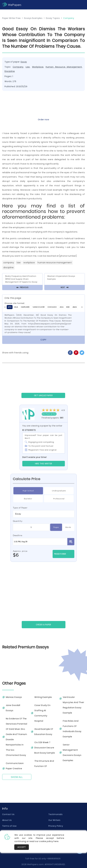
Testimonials (55, 814)
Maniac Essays (14, 697)
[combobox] (44, 514)
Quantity (18, 521)
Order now (43, 120)
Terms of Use (9, 826)
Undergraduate (59, 491)
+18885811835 (53, 859)
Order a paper (43, 625)
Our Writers (54, 820)
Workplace (38, 67)
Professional (59, 499)
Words (68, 527)
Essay (24, 62)
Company (18, 67)
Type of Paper (20, 508)
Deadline (18, 535)
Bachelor (28, 499)
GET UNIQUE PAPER (43, 395)
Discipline (10, 71)
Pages (56, 527)
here (56, 841)
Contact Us (8, 814)
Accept (22, 847)
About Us (7, 820)
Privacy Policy (56, 826)
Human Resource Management (64, 67)
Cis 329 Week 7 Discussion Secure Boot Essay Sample (45, 748)
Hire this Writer (44, 464)
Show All (17, 777)
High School (28, 491)
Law (28, 67)
